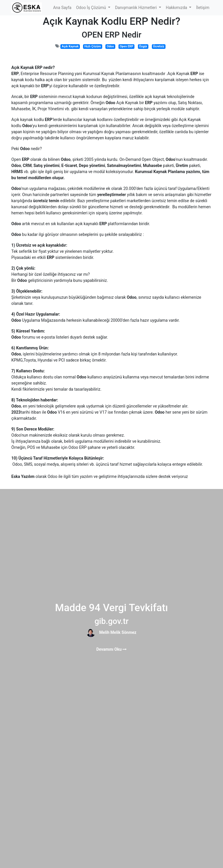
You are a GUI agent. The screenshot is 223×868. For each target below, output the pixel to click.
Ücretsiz (159, 46)
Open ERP (126, 46)
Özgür (143, 46)
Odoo (110, 46)
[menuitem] (62, 8)
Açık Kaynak (70, 46)
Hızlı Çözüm (93, 46)
